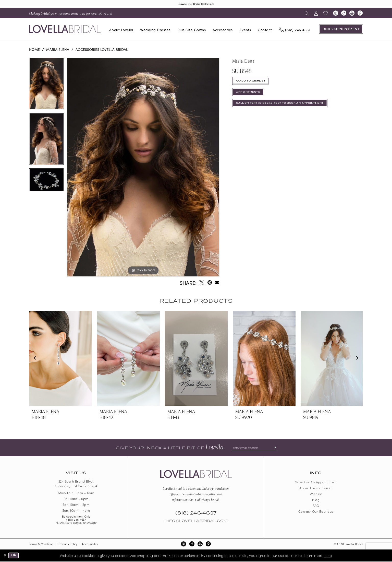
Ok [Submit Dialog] (15, 556)
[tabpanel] (46, 86)
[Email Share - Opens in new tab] (217, 283)
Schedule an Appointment (316, 483)
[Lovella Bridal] (65, 30)
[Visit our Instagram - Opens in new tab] (336, 14)
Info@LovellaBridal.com (196, 522)
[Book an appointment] (341, 30)
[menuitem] (71, 14)
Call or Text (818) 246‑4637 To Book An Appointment (288, 109)
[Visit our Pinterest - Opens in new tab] (360, 14)
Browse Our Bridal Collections (196, 4)
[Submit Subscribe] (276, 448)
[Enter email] (254, 448)
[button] (316, 14)
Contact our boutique (316, 512)
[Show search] (307, 14)
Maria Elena (58, 50)
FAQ (316, 506)
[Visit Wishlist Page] (326, 14)
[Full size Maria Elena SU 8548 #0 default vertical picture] (143, 168)
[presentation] (60, 359)
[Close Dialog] (6, 556)
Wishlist (316, 494)
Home (34, 50)
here (328, 556)
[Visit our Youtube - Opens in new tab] (352, 14)
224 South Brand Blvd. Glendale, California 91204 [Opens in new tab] (76, 484)
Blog (316, 500)
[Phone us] (295, 30)
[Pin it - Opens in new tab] (210, 283)
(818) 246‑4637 (76, 520)
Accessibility (90, 545)
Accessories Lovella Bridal (102, 50)
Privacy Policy (68, 545)
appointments (251, 96)
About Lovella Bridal (316, 489)
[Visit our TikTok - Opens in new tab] (344, 14)
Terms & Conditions (42, 545)
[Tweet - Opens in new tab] (202, 283)
